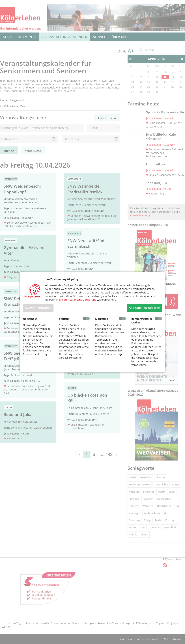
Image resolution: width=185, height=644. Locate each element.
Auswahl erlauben (38, 308)
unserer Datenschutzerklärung (78, 300)
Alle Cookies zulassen (145, 308)
